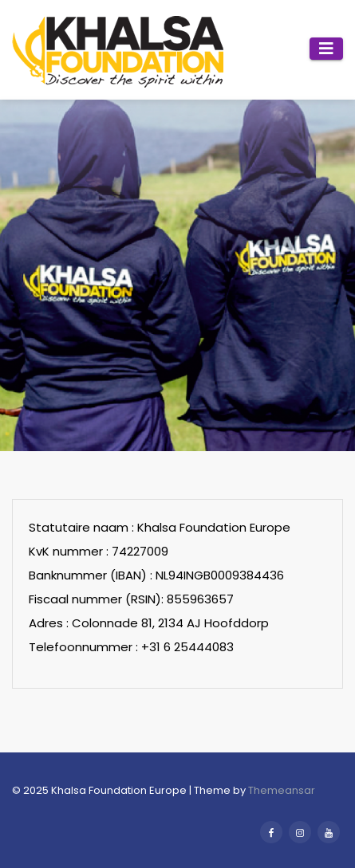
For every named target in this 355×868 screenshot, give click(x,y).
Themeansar (282, 790)
